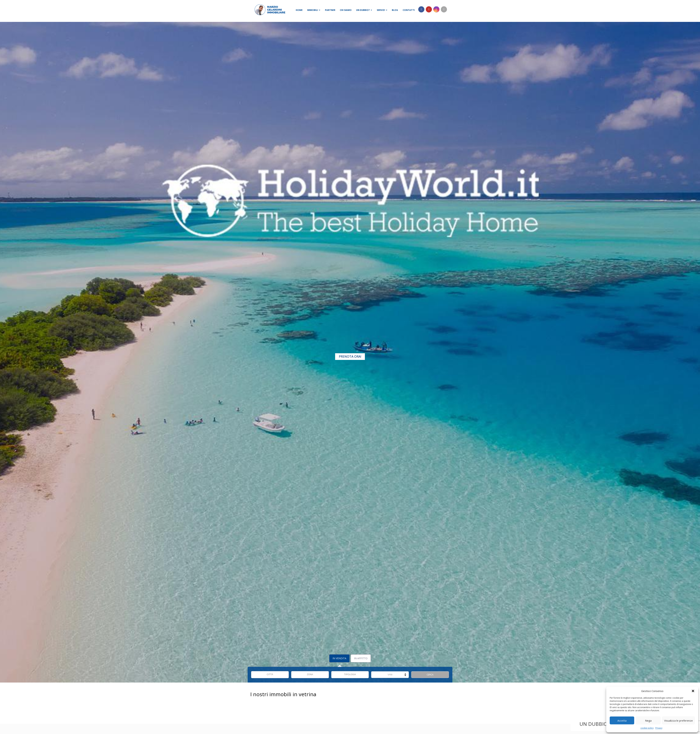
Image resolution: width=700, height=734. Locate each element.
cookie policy (647, 728)
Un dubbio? (364, 10)
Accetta (622, 721)
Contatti (409, 10)
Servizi (382, 10)
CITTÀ (270, 674)
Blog (395, 10)
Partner (330, 10)
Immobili (314, 10)
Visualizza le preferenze (678, 721)
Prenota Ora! (350, 356)
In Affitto (361, 658)
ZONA (310, 674)
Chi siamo (346, 10)
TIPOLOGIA (350, 674)
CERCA (430, 675)
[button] (693, 691)
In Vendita (339, 658)
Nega (648, 721)
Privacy (659, 728)
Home (299, 10)
